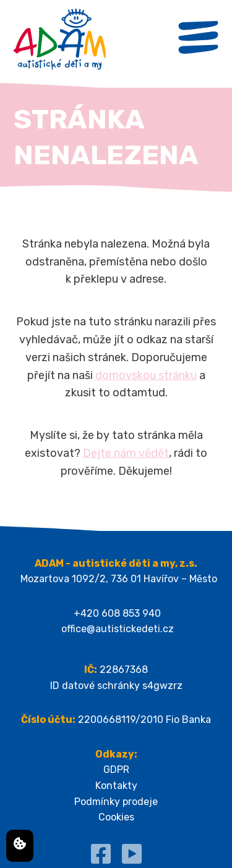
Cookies (116, 817)
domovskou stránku (146, 375)
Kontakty (116, 786)
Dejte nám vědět (126, 453)
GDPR (116, 770)
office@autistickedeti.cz (118, 629)
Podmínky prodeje (116, 802)
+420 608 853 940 (117, 613)
